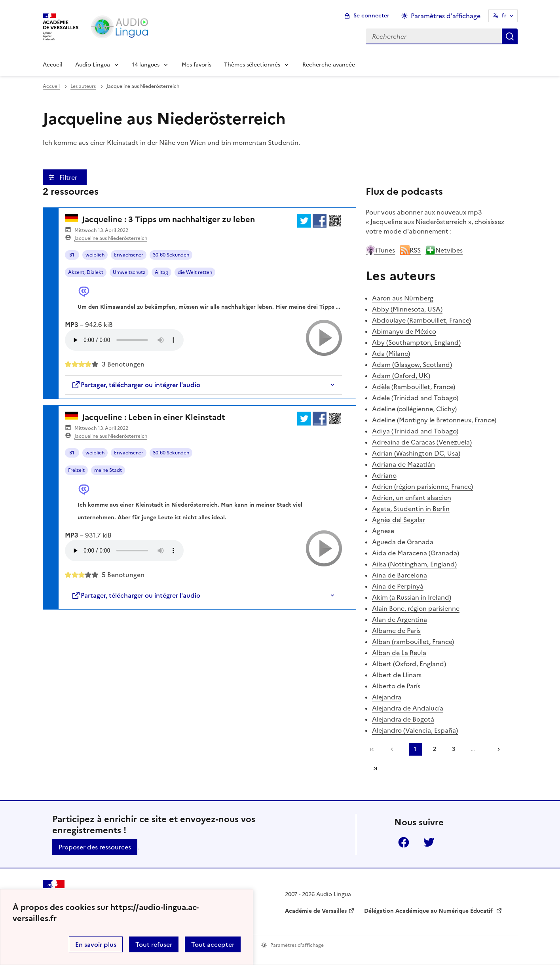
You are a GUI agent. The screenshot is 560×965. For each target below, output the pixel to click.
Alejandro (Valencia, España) (415, 730)
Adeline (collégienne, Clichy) (414, 409)
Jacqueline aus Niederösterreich (111, 238)
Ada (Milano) (391, 353)
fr (504, 16)
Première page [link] (372, 749)
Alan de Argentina (400, 619)
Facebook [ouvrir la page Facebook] (404, 842)
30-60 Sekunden (171, 255)
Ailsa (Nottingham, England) (414, 564)
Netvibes (444, 250)
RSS (410, 250)
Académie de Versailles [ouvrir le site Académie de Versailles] (316, 911)
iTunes (380, 250)
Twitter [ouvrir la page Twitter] (429, 842)
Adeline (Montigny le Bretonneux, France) (434, 420)
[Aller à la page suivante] (496, 749)
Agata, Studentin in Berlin (411, 509)
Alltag (161, 272)
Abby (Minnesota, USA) (407, 309)
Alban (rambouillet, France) (413, 642)
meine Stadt (108, 470)
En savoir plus (96, 944)
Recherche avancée (329, 65)
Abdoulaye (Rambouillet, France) (421, 320)
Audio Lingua (93, 65)
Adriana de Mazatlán (403, 464)
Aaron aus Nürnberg (403, 298)
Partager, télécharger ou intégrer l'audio (136, 385)
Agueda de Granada (403, 542)
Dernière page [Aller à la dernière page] (375, 768)
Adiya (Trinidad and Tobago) (415, 431)
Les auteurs (83, 86)
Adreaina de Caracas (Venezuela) (422, 442)
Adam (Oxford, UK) (401, 376)
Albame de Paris (396, 631)
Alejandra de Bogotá (403, 719)
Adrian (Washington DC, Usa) (416, 453)
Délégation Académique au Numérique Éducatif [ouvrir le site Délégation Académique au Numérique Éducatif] (429, 911)
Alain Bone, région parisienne (416, 608)
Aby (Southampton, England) (416, 342)
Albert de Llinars (397, 675)
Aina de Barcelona (400, 575)
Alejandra (387, 697)
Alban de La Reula (399, 653)
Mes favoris (196, 65)
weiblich (95, 255)
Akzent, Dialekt (86, 272)
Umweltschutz (129, 272)
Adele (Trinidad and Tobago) (415, 398)
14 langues (146, 65)
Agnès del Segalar (399, 520)
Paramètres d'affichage (297, 945)
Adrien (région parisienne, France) (422, 486)
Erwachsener (129, 255)
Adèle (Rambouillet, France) (414, 387)
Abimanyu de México (404, 331)
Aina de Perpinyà (398, 586)
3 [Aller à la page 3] (454, 749)
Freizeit (76, 470)
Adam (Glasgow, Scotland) (412, 365)
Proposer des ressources (95, 847)
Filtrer (69, 177)
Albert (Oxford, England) (409, 664)
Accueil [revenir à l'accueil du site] (51, 86)
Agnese (383, 531)
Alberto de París (396, 686)
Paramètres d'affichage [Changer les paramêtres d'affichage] (446, 16)
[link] (394, 749)
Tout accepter (213, 944)
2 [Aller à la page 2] (435, 749)
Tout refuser (154, 944)
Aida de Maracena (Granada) (416, 553)
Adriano (384, 475)
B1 (72, 255)
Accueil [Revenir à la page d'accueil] (53, 65)
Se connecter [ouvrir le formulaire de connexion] (371, 16)
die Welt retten (195, 272)
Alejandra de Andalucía (408, 708)
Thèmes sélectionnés (252, 65)
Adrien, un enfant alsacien (412, 498)
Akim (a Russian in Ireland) (412, 597)
